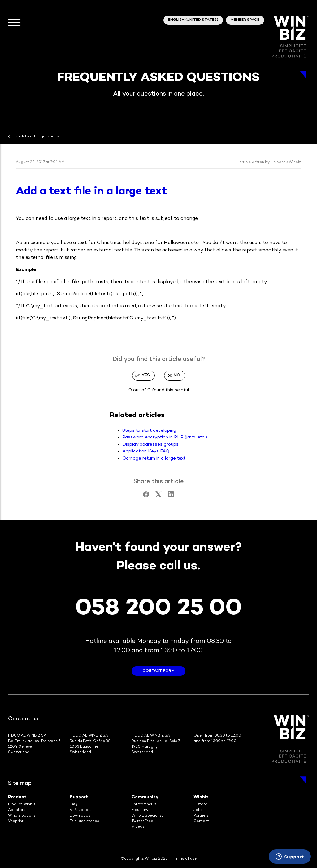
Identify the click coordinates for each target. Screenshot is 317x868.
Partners (201, 816)
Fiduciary (140, 810)
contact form (158, 671)
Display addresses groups (150, 444)
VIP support (80, 810)
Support (79, 797)
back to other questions (37, 137)
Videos (138, 827)
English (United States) (193, 20)
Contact (201, 821)
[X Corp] (158, 496)
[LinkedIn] (171, 496)
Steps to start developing (149, 430)
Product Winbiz (22, 805)
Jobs (198, 810)
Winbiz (201, 797)
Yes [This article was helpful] (146, 375)
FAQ (74, 805)
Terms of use (185, 859)
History (200, 805)
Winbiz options (22, 816)
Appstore (17, 810)
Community (145, 797)
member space (245, 20)
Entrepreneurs (144, 805)
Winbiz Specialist (147, 816)
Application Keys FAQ (146, 451)
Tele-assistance (84, 821)
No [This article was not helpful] (177, 375)
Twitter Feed (142, 821)
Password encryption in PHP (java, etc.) (165, 437)
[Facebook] (146, 496)
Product (17, 797)
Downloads (80, 816)
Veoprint (16, 821)
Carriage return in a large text (154, 458)
